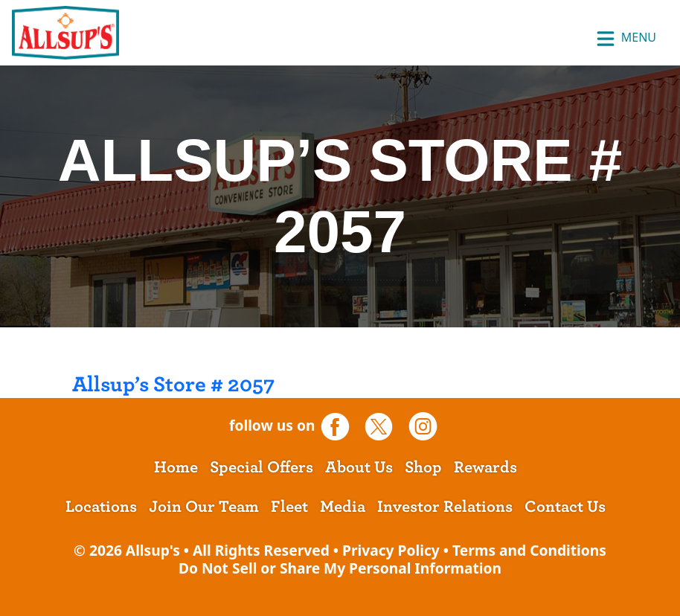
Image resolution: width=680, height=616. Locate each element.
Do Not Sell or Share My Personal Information (340, 568)
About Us (359, 467)
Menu (626, 39)
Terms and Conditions (529, 550)
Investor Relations (445, 507)
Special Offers (262, 467)
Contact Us (565, 507)
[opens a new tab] (340, 426)
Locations (101, 507)
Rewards (485, 467)
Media (343, 507)
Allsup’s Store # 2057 (174, 385)
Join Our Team (204, 507)
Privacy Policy (391, 550)
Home (176, 467)
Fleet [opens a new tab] (289, 507)
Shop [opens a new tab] (423, 467)
